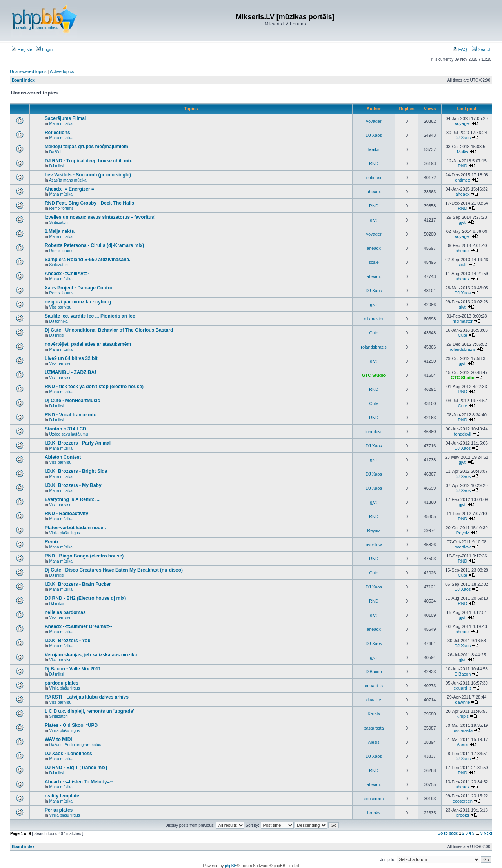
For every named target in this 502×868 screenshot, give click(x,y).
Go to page (447, 833)
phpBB (231, 866)
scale (374, 262)
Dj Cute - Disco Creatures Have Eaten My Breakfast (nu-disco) (114, 570)
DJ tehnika (58, 321)
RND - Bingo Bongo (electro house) (84, 556)
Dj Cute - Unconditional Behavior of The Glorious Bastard (109, 330)
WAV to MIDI (58, 739)
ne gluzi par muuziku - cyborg (78, 302)
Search (482, 49)
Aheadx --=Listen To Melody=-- (79, 782)
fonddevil (374, 432)
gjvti (374, 220)
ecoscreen (374, 799)
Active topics (62, 71)
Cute (374, 333)
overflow (374, 545)
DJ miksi (56, 166)
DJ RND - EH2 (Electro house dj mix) (85, 598)
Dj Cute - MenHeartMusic (72, 401)
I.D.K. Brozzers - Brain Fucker (78, 584)
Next (488, 833)
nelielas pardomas (65, 612)
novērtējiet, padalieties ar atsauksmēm (88, 344)
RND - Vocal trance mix (70, 415)
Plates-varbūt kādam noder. (75, 528)
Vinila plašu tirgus (64, 533)
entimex (374, 178)
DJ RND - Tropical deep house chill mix (88, 161)
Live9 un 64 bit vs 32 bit (71, 358)
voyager (374, 121)
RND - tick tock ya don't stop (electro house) (94, 387)
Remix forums (61, 208)
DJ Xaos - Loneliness (68, 754)
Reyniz (374, 530)
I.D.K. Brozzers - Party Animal (78, 443)
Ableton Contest (63, 457)
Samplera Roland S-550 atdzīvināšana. (88, 260)
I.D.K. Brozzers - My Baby (73, 485)
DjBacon (374, 672)
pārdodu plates (62, 683)
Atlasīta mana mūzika (68, 180)
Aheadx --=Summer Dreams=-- (78, 626)
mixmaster (374, 319)
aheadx (374, 192)
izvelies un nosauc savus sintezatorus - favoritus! (100, 217)
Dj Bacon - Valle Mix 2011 (73, 669)
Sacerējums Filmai (65, 118)
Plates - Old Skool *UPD (71, 725)
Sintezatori (58, 222)
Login (44, 49)
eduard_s (374, 686)
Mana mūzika (61, 124)
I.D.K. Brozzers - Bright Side (76, 471)
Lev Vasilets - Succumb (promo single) (88, 175)
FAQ (460, 49)
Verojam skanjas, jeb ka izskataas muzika (91, 655)
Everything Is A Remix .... (73, 499)
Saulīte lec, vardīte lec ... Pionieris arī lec (90, 316)
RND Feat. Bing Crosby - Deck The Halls (89, 203)
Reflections (57, 133)
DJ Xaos (374, 135)
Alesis (374, 742)
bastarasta (374, 728)
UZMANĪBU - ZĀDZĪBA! (70, 372)
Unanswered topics (28, 71)
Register (23, 49)
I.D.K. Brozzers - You (68, 641)
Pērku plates (59, 810)
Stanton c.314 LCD (65, 429)
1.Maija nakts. (60, 231)
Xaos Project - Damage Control (79, 288)
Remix (52, 542)
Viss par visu (60, 307)
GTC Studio (374, 375)
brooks (374, 813)
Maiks (374, 149)
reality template (62, 796)
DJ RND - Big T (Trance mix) (76, 768)
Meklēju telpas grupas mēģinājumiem (86, 147)
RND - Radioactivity (66, 514)
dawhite (374, 700)
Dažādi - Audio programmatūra (76, 745)
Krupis (374, 714)
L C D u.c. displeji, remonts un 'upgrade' (89, 711)
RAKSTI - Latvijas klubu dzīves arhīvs (87, 697)
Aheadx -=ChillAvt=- (67, 274)
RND (374, 163)
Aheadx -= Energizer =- (70, 189)
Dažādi (55, 152)
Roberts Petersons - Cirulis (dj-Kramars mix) (94, 245)
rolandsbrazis (374, 347)
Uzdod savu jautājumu (68, 434)
